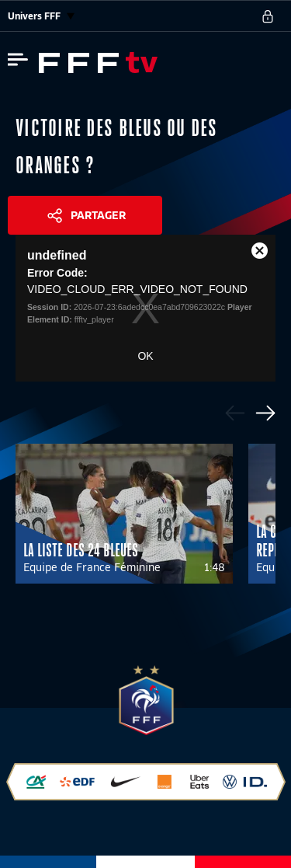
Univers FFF (41, 16)
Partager (98, 215)
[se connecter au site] (268, 16)
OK (145, 356)
